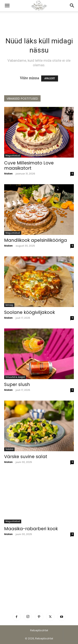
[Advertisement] (39, 19)
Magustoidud (13, 156)
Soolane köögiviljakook (30, 312)
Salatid (9, 449)
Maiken (8, 174)
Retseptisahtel (39, 630)
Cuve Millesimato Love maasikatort (29, 165)
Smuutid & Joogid (15, 377)
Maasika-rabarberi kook (31, 529)
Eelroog (9, 305)
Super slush (17, 384)
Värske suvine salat (26, 457)
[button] (7, 6)
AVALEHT (50, 78)
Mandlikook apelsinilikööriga (36, 240)
